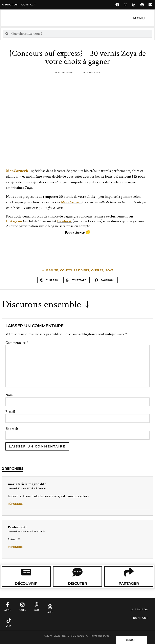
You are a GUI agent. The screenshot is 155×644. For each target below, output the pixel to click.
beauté (52, 270)
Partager (129, 584)
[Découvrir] (26, 572)
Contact (141, 618)
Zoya (109, 270)
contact (29, 5)
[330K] (22, 605)
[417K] (7, 605)
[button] (49, 280)
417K (7, 610)
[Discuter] (77, 572)
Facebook (64, 221)
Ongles (97, 270)
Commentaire (17, 343)
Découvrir (26, 584)
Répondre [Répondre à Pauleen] (15, 547)
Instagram (14, 221)
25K (9, 626)
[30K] (50, 607)
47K (37, 610)
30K (50, 612)
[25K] (9, 621)
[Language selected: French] (132, 640)
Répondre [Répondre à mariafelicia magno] (15, 504)
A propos (10, 5)
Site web (12, 429)
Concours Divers (75, 270)
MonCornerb (71, 202)
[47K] (37, 605)
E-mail (10, 412)
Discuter (77, 584)
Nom (9, 395)
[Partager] (129, 572)
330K (22, 610)
